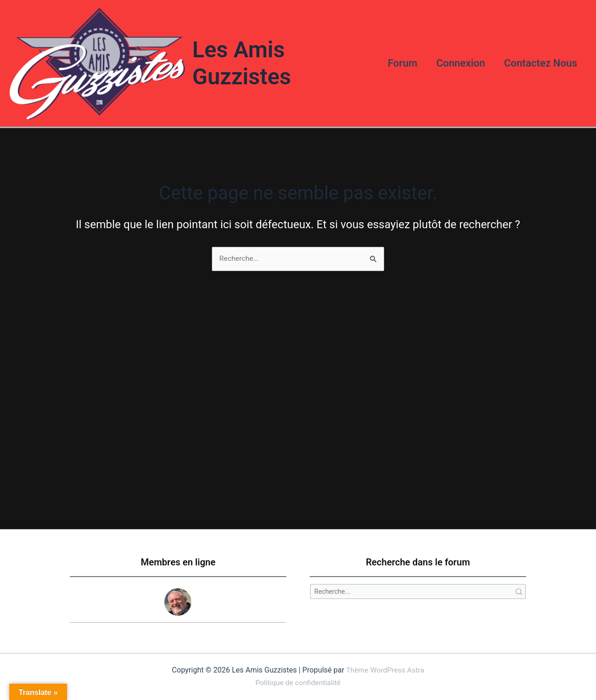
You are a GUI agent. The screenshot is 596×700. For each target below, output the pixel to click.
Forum (399, 62)
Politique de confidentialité (298, 683)
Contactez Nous (540, 62)
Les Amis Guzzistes (239, 63)
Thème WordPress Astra (385, 670)
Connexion (458, 62)
